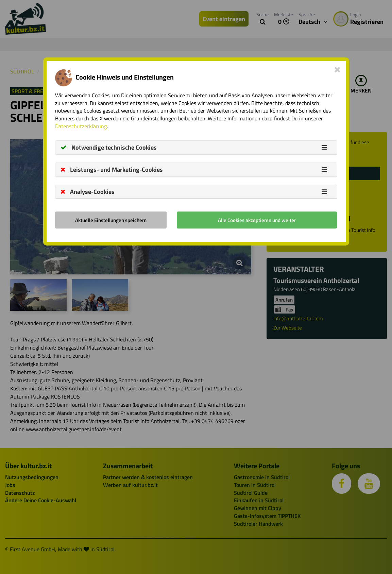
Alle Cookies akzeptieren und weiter (257, 220)
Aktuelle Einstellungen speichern (111, 220)
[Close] (337, 69)
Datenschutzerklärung (81, 126)
